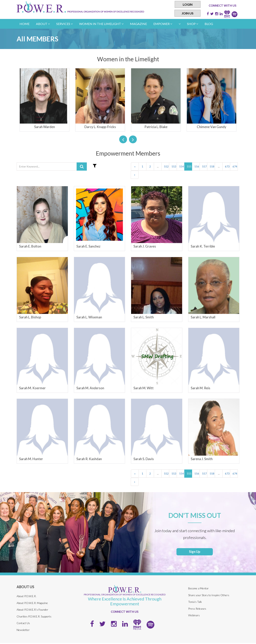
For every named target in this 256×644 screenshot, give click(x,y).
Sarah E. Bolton (30, 246)
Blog (209, 24)
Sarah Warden (45, 127)
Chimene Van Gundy (212, 127)
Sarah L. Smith (144, 317)
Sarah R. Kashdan (89, 459)
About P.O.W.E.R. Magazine (32, 604)
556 (197, 166)
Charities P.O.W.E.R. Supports (34, 617)
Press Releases (197, 610)
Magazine (138, 24)
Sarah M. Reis (201, 388)
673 (227, 166)
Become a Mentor (199, 589)
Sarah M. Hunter (31, 459)
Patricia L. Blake (156, 127)
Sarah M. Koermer (32, 388)
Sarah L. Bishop (30, 317)
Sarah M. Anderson (90, 388)
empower (163, 24)
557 (204, 166)
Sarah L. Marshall (203, 317)
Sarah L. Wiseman (89, 317)
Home (25, 24)
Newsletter (23, 631)
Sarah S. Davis (144, 459)
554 (182, 166)
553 (174, 166)
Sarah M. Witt (144, 388)
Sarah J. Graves (145, 246)
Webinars (194, 616)
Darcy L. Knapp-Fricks (100, 127)
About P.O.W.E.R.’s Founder (33, 611)
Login (188, 4)
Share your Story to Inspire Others (209, 596)
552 (166, 166)
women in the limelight (101, 24)
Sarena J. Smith (202, 459)
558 (212, 166)
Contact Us (23, 624)
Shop (193, 24)
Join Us (188, 13)
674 (235, 166)
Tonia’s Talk (195, 603)
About (43, 24)
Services (64, 24)
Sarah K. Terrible (203, 246)
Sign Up (195, 552)
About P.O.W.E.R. (27, 597)
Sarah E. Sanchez (88, 246)
